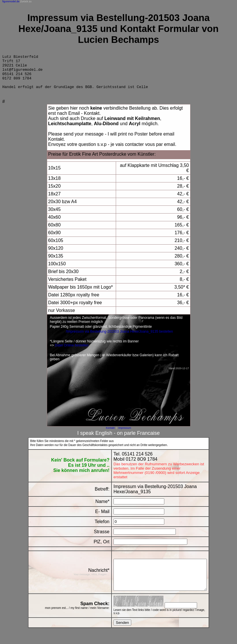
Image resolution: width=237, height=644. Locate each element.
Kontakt (110, 435)
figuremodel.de (11, 1)
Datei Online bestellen (72, 352)
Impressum (125, 435)
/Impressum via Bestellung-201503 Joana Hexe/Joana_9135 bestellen (119, 338)
